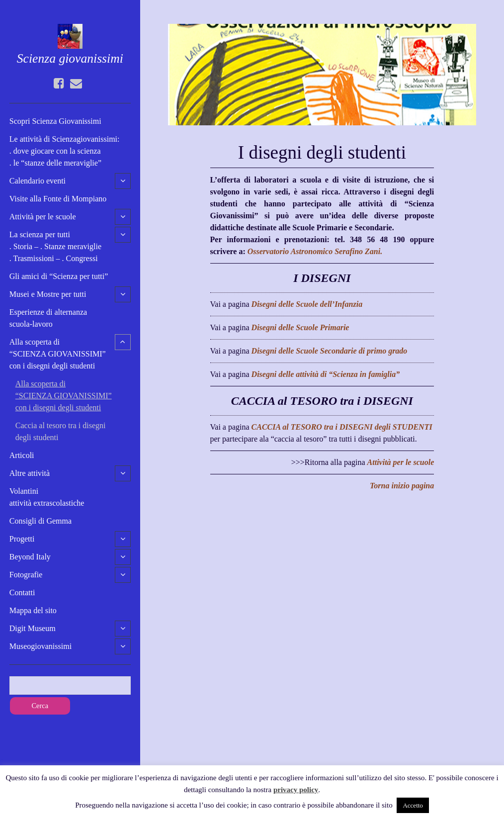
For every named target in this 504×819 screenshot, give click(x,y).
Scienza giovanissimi (70, 58)
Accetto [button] (413, 805)
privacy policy (296, 790)
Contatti (22, 592)
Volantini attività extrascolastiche (47, 497)
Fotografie (26, 575)
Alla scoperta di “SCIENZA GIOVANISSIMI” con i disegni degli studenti (58, 354)
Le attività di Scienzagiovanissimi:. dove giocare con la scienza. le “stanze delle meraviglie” (65, 151)
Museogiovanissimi (41, 646)
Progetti (22, 539)
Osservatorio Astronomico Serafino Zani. (315, 251)
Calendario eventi (38, 181)
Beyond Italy (30, 557)
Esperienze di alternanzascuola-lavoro (48, 318)
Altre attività (30, 473)
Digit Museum (33, 628)
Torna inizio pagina (402, 486)
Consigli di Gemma (41, 521)
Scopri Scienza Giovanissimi (55, 121)
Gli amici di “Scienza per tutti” (59, 276)
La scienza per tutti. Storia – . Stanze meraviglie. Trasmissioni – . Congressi (55, 246)
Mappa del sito (33, 610)
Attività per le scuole (43, 217)
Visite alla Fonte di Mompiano (58, 199)
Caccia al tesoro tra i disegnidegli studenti (61, 431)
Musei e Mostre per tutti (48, 294)
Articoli (22, 455)
